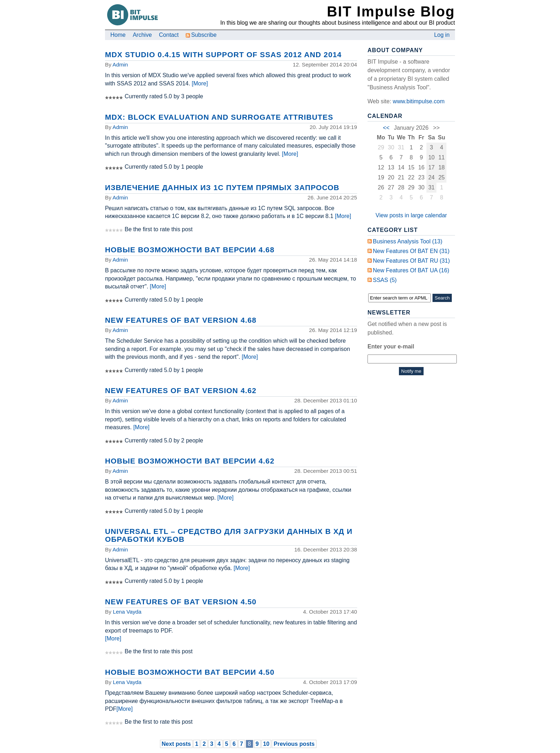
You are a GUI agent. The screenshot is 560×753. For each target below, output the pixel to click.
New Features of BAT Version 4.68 (181, 320)
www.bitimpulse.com (419, 101)
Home (118, 35)
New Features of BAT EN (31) (411, 251)
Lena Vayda (127, 612)
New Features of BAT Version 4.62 (181, 390)
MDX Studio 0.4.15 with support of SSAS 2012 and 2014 (223, 55)
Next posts (176, 744)
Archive (142, 35)
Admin (120, 65)
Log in (442, 35)
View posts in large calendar (411, 215)
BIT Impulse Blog (391, 11)
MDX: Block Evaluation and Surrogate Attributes (219, 117)
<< (386, 128)
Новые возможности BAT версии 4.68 (190, 250)
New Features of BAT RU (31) (411, 261)
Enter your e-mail (391, 346)
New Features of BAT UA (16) (411, 270)
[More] (200, 83)
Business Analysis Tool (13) (407, 241)
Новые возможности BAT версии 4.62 (190, 461)
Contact (169, 35)
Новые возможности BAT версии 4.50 (190, 672)
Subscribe (201, 35)
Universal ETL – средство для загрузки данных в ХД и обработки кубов (229, 535)
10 (266, 744)
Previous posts (294, 744)
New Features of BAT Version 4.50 (181, 602)
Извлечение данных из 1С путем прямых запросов (222, 187)
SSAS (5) (385, 280)
